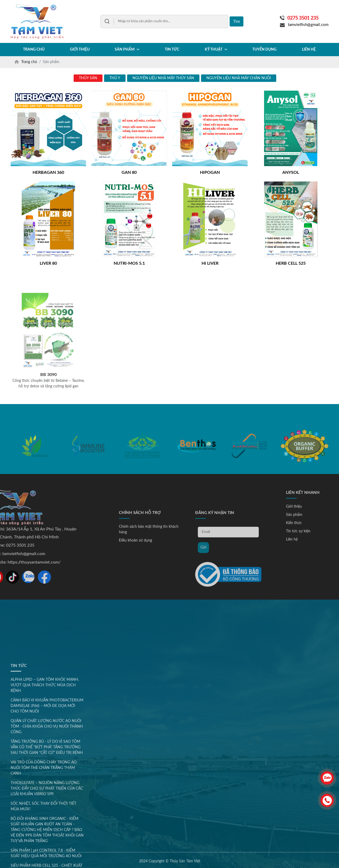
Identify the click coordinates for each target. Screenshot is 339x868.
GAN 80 (129, 172)
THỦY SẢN (88, 78)
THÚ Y (115, 78)
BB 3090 (48, 429)
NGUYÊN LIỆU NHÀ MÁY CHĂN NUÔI (239, 78)
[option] (34, 465)
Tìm (237, 21)
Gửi (203, 600)
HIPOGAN (210, 172)
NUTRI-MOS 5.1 (129, 263)
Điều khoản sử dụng (135, 594)
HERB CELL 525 (291, 263)
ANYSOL (291, 172)
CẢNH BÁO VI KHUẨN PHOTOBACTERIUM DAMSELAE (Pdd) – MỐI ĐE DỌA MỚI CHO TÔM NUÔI (47, 830)
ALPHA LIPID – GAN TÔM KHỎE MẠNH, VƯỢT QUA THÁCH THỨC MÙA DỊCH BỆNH (45, 810)
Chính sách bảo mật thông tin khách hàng (149, 583)
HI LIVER (210, 263)
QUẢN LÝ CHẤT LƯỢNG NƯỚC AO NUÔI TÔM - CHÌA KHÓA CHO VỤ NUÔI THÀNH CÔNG (47, 851)
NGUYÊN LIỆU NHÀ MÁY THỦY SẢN (163, 78)
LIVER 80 (48, 263)
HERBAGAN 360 (48, 172)
